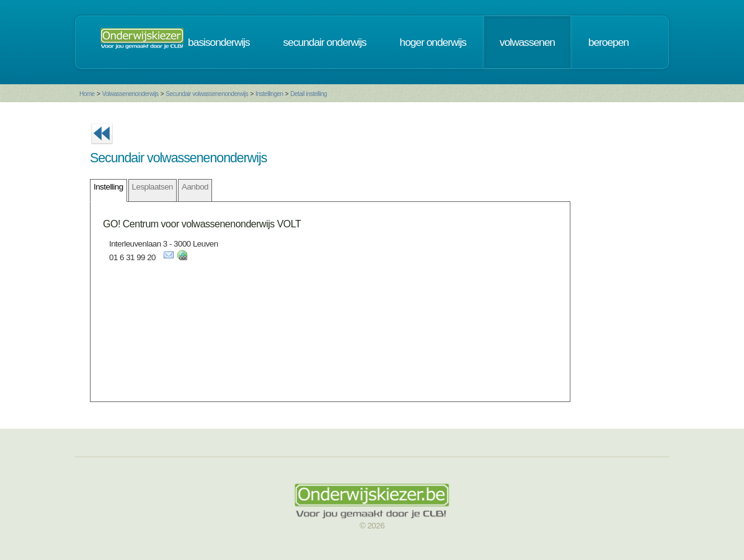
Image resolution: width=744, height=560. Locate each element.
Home (87, 94)
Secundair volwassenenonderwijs (207, 94)
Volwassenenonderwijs (130, 94)
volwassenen (527, 42)
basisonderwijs (219, 42)
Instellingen (269, 94)
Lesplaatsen (153, 187)
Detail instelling (308, 94)
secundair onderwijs (325, 42)
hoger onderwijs (433, 42)
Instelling (108, 187)
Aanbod (195, 187)
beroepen (609, 42)
